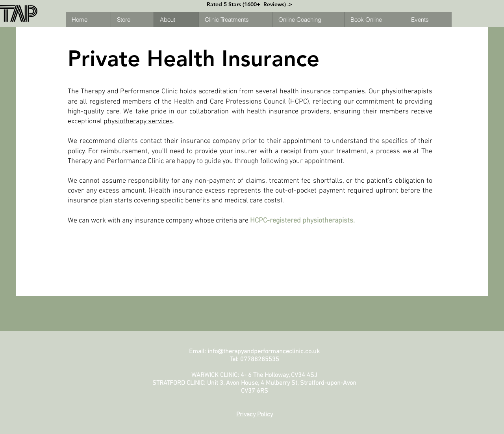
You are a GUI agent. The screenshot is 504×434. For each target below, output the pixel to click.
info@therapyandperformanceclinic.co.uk (264, 352)
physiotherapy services (138, 121)
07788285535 (260, 360)
